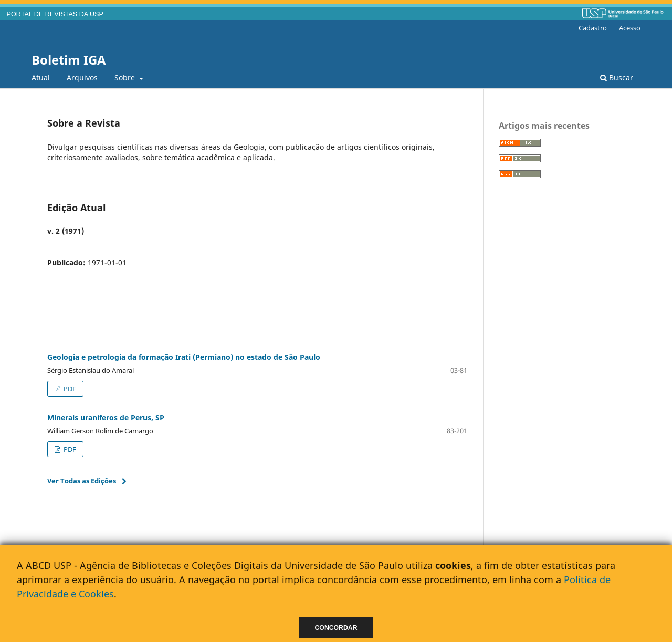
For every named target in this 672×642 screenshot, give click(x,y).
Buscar (617, 77)
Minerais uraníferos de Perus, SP (106, 417)
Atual (41, 77)
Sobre (126, 77)
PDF (69, 389)
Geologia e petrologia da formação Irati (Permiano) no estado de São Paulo (184, 357)
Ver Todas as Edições (82, 481)
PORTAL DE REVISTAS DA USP (55, 14)
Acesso (630, 28)
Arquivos (82, 77)
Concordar (336, 628)
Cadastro (593, 28)
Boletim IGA (69, 60)
